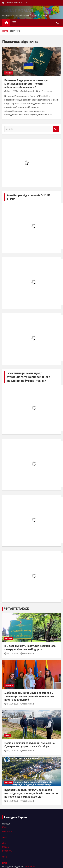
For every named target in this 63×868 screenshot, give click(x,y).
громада (9, 685)
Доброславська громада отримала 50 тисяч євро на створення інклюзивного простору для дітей (29, 696)
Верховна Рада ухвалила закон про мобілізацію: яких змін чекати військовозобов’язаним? (26, 84)
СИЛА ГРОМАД (18, 11)
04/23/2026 (11, 654)
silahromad (27, 91)
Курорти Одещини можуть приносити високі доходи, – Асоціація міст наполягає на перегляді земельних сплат (31, 793)
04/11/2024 (11, 91)
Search (56, 129)
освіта (8, 736)
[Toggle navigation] (14, 23)
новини (9, 73)
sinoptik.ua (30, 867)
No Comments (45, 91)
